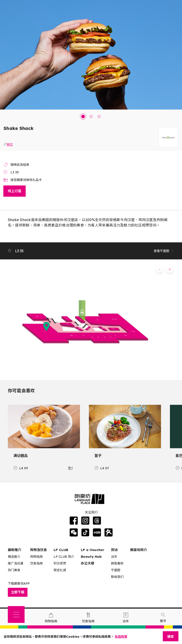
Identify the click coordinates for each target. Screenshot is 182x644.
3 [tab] (99, 116)
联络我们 (117, 577)
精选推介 (14, 557)
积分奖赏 (60, 563)
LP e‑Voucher (93, 550)
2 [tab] (91, 116)
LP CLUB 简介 (64, 557)
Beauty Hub (91, 557)
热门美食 (14, 570)
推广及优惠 (16, 563)
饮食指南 (36, 563)
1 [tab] (83, 116)
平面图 (116, 570)
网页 (10, 144)
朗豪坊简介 (139, 550)
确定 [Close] (171, 636)
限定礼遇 (60, 570)
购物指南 (36, 557)
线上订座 (15, 191)
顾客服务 (117, 563)
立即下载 (18, 592)
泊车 (114, 557)
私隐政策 (121, 637)
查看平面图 (164, 251)
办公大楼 (88, 563)
